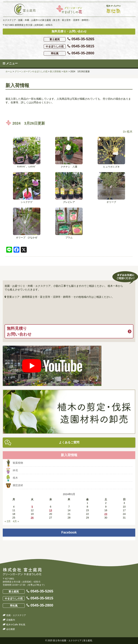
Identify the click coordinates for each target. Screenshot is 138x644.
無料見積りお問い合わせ (19, 331)
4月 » (16, 521)
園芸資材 (18, 485)
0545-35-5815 (69, 46)
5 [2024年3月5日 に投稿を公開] (32, 507)
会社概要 (11, 629)
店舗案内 (11, 620)
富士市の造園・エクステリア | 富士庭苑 (73, 641)
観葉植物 (18, 463)
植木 (130, 132)
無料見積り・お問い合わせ (69, 31)
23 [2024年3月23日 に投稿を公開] (106, 514)
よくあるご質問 (69, 442)
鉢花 (15, 470)
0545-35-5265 (69, 39)
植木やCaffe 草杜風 (16, 625)
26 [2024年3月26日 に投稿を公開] (32, 518)
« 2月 (8, 521)
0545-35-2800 (69, 53)
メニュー (10, 63)
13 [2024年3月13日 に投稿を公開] (51, 510)
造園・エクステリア (16, 615)
